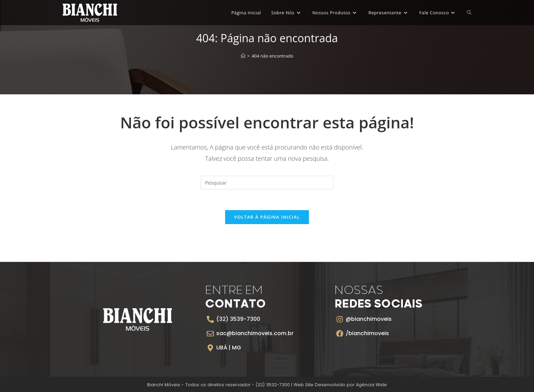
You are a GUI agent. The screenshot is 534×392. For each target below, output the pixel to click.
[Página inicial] (243, 56)
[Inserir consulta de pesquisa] (267, 183)
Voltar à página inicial (267, 217)
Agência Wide (371, 385)
